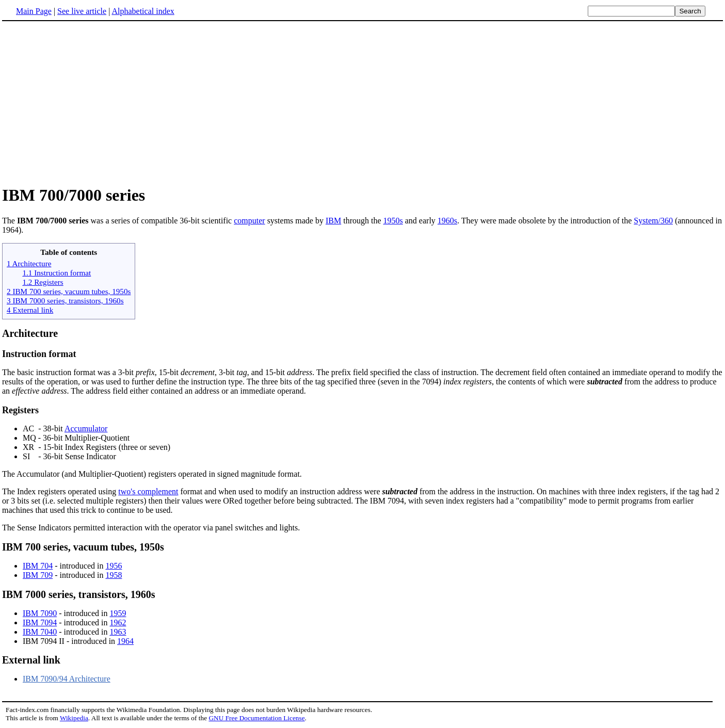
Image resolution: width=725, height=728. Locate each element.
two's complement (148, 491)
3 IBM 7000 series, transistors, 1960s (65, 301)
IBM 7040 (40, 632)
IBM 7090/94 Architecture (67, 679)
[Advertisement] (363, 103)
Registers (20, 410)
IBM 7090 (40, 613)
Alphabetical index (143, 11)
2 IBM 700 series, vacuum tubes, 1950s (69, 291)
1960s (447, 221)
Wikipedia (74, 718)
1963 (118, 632)
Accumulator (86, 428)
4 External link (30, 310)
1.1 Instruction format (57, 273)
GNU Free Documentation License (256, 718)
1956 (114, 566)
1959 (118, 613)
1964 (125, 641)
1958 (114, 575)
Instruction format (39, 354)
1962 (118, 622)
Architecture (30, 333)
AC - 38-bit (44, 428)
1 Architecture (29, 263)
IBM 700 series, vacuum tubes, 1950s (83, 547)
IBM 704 (38, 566)
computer (249, 221)
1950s (393, 221)
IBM (333, 221)
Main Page (34, 11)
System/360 (653, 221)
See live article (82, 11)
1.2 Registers (43, 282)
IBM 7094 (40, 622)
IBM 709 (38, 575)
